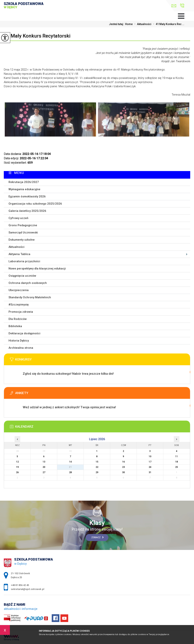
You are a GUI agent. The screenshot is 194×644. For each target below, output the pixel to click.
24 (150, 467)
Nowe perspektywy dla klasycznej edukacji (37, 269)
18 (177, 462)
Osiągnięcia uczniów (22, 276)
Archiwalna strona (21, 348)
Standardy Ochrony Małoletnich (30, 297)
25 (177, 467)
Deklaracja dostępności (24, 333)
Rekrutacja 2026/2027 (24, 182)
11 (177, 456)
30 (124, 472)
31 (150, 472)
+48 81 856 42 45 (182, 5)
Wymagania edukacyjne (24, 189)
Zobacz (97, 537)
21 (70, 467)
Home (129, 24)
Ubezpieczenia (19, 290)
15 (97, 462)
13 (44, 462)
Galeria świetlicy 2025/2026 (27, 211)
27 (44, 472)
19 (17, 467)
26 (17, 472)
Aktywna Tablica (19, 254)
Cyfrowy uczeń (18, 218)
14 (70, 462)
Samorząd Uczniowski (23, 232)
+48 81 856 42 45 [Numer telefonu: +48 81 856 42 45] (20, 585)
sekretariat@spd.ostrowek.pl (174, 6)
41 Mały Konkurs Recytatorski (37, 36)
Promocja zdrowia (21, 312)
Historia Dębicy (19, 341)
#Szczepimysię (19, 305)
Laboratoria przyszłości (24, 261)
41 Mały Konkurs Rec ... (168, 24)
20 (44, 467)
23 (124, 467)
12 (17, 462)
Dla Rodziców (18, 319)
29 (97, 472)
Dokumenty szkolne (22, 240)
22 (97, 467)
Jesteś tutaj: (117, 24)
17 (150, 462)
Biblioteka (15, 326)
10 (150, 456)
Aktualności (142, 24)
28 (70, 472)
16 (124, 462)
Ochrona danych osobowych (28, 283)
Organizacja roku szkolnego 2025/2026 (35, 204)
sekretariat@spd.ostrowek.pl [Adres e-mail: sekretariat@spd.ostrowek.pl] (27, 589)
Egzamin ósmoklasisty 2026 (27, 196)
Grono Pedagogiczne (23, 225)
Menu (19, 173)
